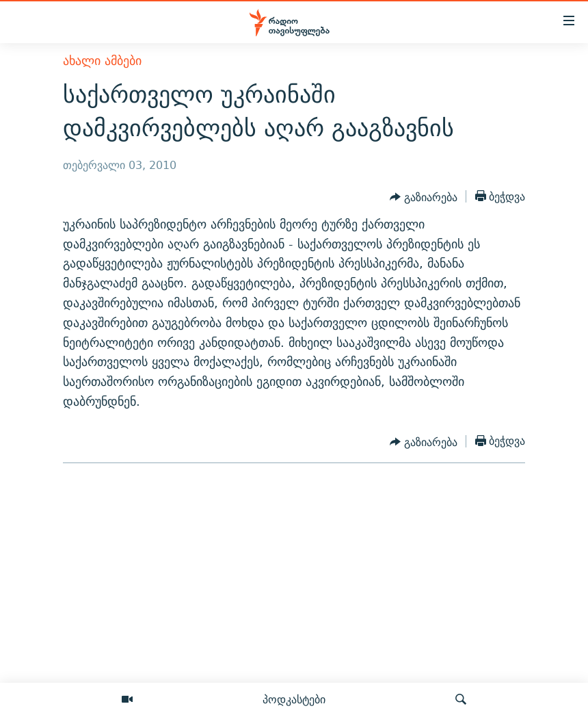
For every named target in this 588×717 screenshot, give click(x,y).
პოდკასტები (294, 699)
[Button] (424, 198)
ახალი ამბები (102, 61)
